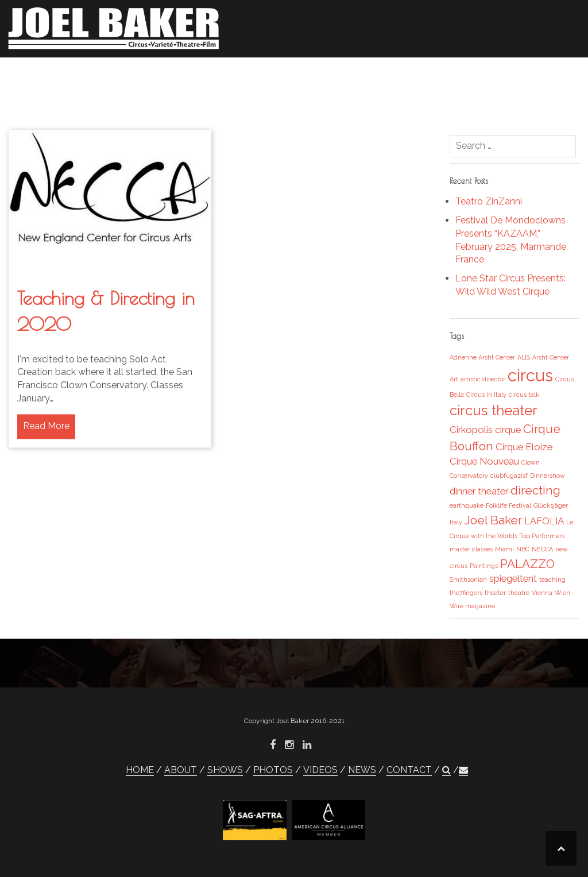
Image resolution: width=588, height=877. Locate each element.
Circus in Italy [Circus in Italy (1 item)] (486, 395)
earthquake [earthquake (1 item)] (467, 505)
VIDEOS (404, 74)
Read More (46, 444)
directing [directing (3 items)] (535, 490)
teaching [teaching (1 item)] (552, 579)
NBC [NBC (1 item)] (523, 549)
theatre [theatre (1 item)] (519, 593)
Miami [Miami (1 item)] (504, 549)
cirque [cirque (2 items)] (508, 430)
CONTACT (500, 74)
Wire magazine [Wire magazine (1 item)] (472, 606)
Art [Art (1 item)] (454, 379)
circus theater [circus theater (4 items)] (494, 410)
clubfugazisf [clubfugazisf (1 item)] (509, 476)
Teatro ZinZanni (489, 201)
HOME (191, 74)
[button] (541, 76)
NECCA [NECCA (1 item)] (542, 549)
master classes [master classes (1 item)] (471, 549)
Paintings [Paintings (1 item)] (484, 566)
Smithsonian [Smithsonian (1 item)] (468, 579)
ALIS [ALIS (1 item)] (524, 357)
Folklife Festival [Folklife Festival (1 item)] (508, 505)
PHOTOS (353, 74)
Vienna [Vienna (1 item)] (542, 593)
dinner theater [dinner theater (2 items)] (479, 491)
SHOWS (302, 74)
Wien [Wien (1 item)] (562, 593)
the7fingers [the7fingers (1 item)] (466, 593)
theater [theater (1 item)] (495, 593)
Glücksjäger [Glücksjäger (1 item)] (551, 505)
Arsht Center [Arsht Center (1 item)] (551, 357)
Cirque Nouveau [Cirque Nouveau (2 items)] (484, 461)
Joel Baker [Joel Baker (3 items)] (493, 520)
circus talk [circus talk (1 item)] (524, 395)
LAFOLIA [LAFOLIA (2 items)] (544, 521)
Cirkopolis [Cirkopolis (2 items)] (471, 430)
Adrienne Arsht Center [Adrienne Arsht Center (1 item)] (482, 357)
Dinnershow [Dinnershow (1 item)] (548, 476)
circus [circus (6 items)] (530, 375)
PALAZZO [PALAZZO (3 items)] (527, 564)
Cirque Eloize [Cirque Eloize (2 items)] (524, 447)
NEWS (449, 74)
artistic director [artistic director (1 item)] (483, 379)
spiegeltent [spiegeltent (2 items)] (513, 578)
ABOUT (235, 74)
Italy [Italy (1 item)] (456, 522)
